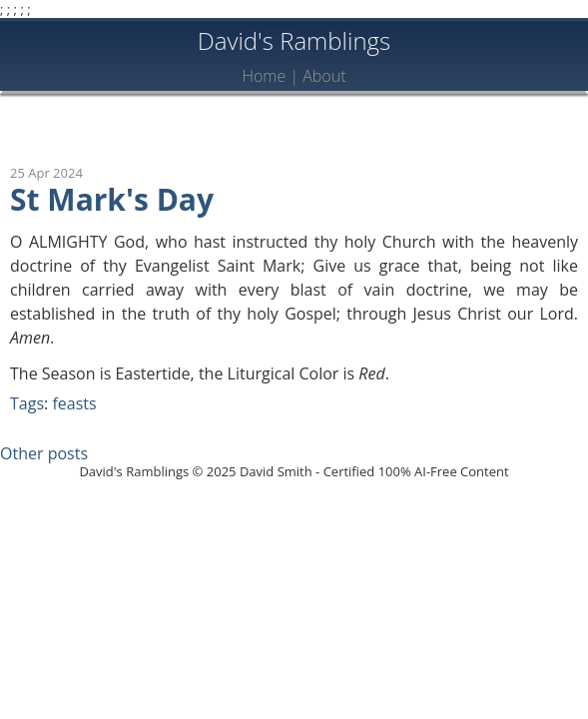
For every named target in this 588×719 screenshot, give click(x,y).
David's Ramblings (294, 40)
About (324, 76)
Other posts (44, 453)
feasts (74, 403)
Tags (27, 403)
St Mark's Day (112, 199)
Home (264, 76)
